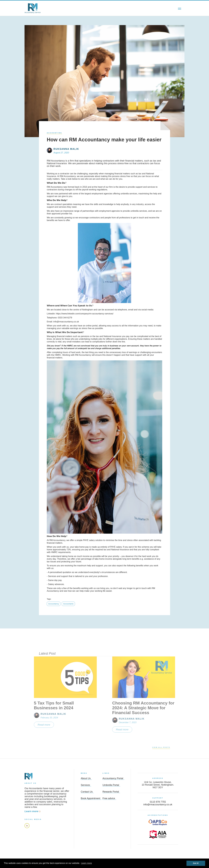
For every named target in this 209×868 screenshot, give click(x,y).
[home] (33, 8)
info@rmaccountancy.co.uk (158, 805)
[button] (180, 8)
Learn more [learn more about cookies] (86, 863)
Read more (37, 725)
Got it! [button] (196, 863)
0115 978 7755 (158, 802)
